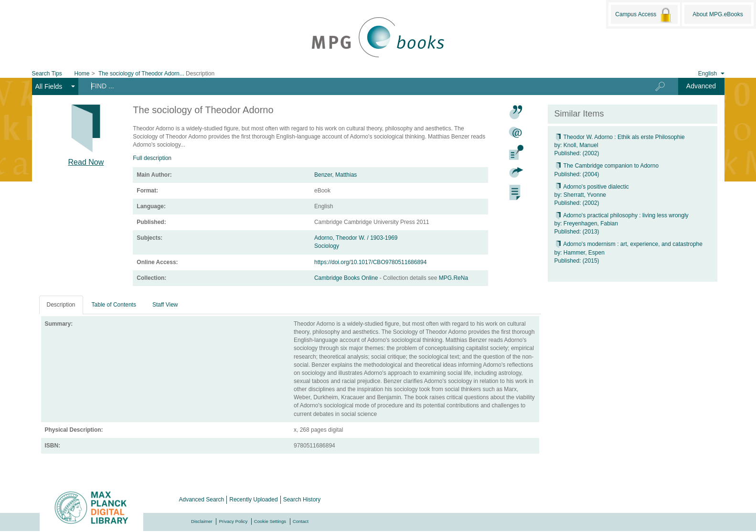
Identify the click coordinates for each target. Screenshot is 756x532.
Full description (152, 158)
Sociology (327, 246)
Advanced (701, 86)
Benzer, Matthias (335, 175)
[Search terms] (357, 86)
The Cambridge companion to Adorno (607, 166)
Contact (301, 521)
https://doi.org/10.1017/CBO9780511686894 (371, 262)
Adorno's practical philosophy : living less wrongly (622, 215)
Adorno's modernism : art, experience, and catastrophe (628, 244)
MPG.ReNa (453, 278)
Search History (302, 500)
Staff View (165, 305)
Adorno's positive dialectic (592, 187)
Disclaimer (202, 521)
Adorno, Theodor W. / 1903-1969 (356, 238)
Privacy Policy (233, 521)
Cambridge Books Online (347, 278)
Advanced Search (202, 500)
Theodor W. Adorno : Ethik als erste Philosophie (620, 137)
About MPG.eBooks (718, 14)
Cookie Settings (270, 521)
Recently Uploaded (253, 500)
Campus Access (644, 15)
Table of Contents (114, 305)
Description (61, 305)
